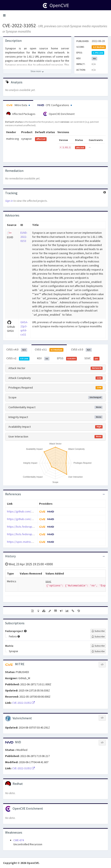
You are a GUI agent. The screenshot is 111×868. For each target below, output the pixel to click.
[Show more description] (37, 71)
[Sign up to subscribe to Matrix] (98, 646)
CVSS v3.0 (81, 350)
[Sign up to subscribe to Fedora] (98, 637)
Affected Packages (21, 114)
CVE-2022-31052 (19, 25)
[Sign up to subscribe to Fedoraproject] (98, 631)
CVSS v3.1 (49, 350)
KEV (43, 358)
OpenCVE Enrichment (59, 114)
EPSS (67, 358)
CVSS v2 (18, 358)
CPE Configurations (55, 105)
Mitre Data (18, 105)
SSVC (92, 358)
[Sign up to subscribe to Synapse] (98, 651)
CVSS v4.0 (17, 350)
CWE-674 (19, 840)
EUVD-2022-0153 (24, 237)
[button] (4, 15)
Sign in (9, 201)
